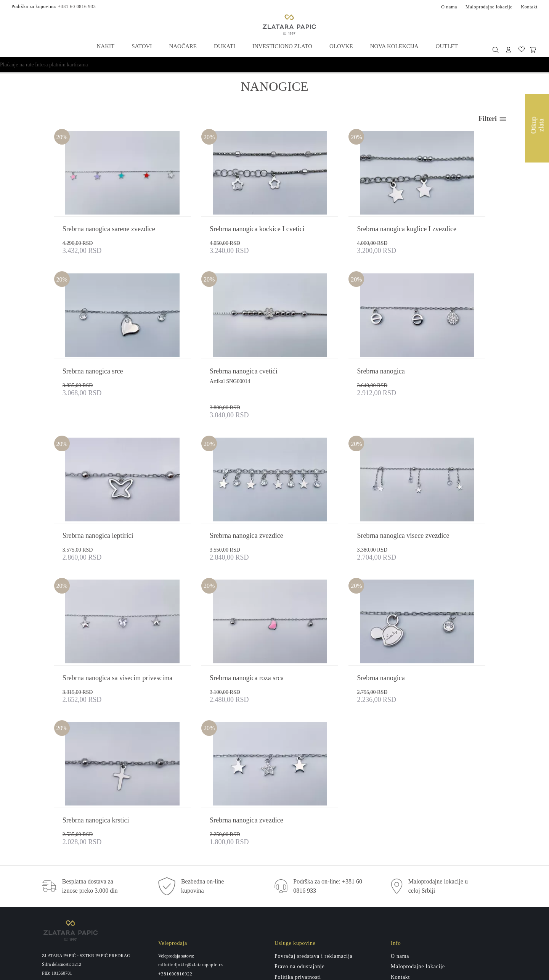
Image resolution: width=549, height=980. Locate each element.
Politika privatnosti (298, 850)
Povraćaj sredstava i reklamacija (314, 829)
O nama (449, 6)
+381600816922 (175, 847)
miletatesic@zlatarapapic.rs (188, 874)
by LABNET (284, 971)
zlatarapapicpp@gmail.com (84, 881)
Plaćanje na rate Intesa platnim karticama (44, 64)
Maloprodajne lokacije (489, 6)
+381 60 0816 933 (77, 6)
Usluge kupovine (295, 861)
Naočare (183, 46)
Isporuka (285, 872)
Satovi (142, 46)
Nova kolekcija (392, 46)
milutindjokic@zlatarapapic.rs (191, 838)
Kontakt (529, 6)
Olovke (340, 46)
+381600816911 (175, 883)
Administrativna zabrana (304, 883)
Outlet (445, 46)
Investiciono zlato (282, 46)
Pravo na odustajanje (300, 840)
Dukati (224, 46)
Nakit (107, 46)
